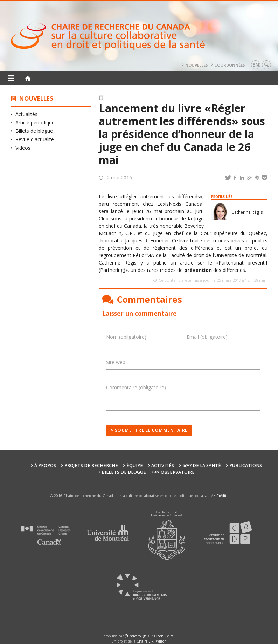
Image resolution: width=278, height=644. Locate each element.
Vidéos (23, 148)
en (256, 65)
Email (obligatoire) (207, 337)
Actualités (27, 114)
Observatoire (175, 472)
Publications (246, 465)
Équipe (135, 465)
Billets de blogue (34, 131)
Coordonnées (230, 65)
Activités (163, 465)
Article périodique (35, 122)
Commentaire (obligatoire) (136, 387)
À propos (45, 465)
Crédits (222, 496)
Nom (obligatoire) (126, 337)
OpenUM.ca (164, 636)
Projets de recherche (91, 465)
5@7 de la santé (202, 465)
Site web (116, 362)
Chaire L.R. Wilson (152, 641)
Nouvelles (197, 65)
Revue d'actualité (35, 139)
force (138, 636)
